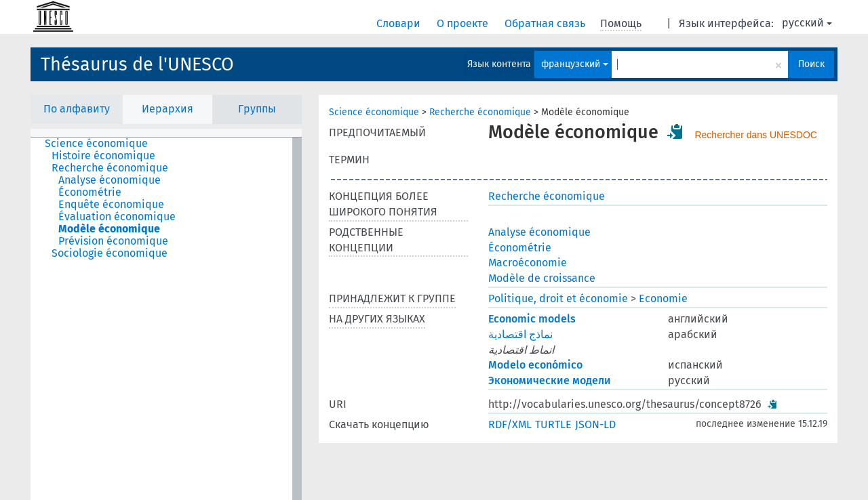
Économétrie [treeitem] (90, 192)
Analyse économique (539, 232)
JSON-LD (595, 424)
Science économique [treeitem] (96, 144)
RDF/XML (510, 424)
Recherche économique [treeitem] (110, 168)
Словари (400, 23)
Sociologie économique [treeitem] (110, 253)
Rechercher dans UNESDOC (756, 135)
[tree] (166, 319)
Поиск (811, 64)
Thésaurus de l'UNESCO (137, 64)
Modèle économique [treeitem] (109, 229)
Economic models (532, 319)
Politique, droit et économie (558, 298)
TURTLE (553, 424)
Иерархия (167, 109)
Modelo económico (535, 365)
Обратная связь (546, 23)
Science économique (374, 112)
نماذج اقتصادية (520, 334)
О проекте (464, 23)
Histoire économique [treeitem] (103, 156)
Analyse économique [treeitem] (110, 180)
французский (575, 64)
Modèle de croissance (542, 278)
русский (807, 23)
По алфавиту (77, 109)
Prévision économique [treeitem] (113, 241)
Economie (663, 298)
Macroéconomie (528, 263)
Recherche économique (480, 112)
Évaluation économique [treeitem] (117, 217)
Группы (257, 109)
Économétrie (520, 248)
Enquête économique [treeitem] (111, 205)
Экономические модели (550, 380)
